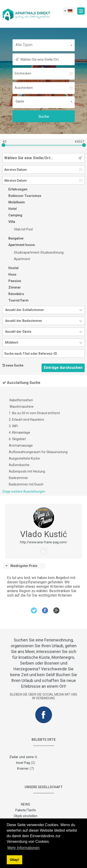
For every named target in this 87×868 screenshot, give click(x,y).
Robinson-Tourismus (22, 196)
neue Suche (15, 365)
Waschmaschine (21, 407)
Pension (12, 281)
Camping (12, 215)
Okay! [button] (14, 860)
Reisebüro (13, 294)
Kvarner (23, 768)
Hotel (10, 209)
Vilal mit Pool (20, 229)
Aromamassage (21, 445)
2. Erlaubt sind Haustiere (26, 420)
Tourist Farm (15, 300)
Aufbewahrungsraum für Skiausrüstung (38, 452)
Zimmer (12, 287)
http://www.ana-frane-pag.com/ (44, 542)
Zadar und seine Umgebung (30, 757)
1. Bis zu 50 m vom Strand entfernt (34, 413)
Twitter (34, 610)
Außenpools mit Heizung (27, 471)
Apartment (19, 259)
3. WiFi (13, 426)
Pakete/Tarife (26, 810)
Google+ (56, 610)
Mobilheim (14, 202)
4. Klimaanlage (19, 432)
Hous (9, 274)
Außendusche (19, 465)
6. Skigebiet (17, 439)
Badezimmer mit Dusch (26, 484)
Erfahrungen (15, 189)
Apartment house (19, 245)
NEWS (26, 804)
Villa (9, 222)
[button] (44, 45)
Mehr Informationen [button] (24, 848)
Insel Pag (23, 763)
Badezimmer (18, 478)
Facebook (45, 610)
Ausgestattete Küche (24, 458)
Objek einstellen (26, 816)
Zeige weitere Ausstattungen (24, 492)
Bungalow (13, 238)
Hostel (10, 268)
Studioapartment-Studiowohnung (36, 252)
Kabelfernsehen (21, 400)
